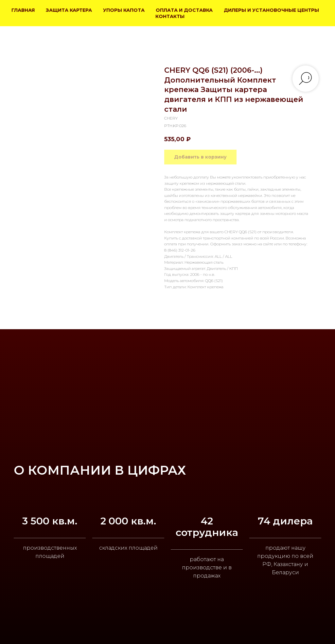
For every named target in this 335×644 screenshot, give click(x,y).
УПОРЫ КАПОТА (124, 10)
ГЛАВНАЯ (23, 10)
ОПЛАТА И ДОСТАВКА (184, 10)
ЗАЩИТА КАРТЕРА (69, 10)
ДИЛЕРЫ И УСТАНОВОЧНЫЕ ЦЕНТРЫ (271, 10)
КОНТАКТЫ (170, 16)
